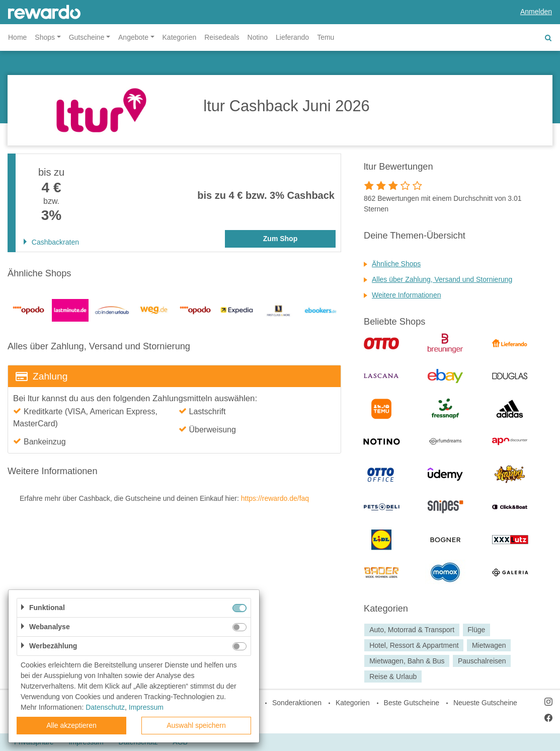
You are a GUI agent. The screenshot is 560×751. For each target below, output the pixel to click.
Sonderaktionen (297, 703)
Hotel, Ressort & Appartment (414, 645)
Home (17, 37)
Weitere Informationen (406, 295)
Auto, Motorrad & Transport (412, 630)
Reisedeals (222, 37)
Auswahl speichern (196, 725)
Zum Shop (280, 239)
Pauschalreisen (482, 661)
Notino (258, 37)
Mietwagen (489, 645)
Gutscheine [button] (87, 37)
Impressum (146, 707)
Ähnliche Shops (396, 264)
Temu (326, 37)
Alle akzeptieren (71, 725)
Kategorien (180, 37)
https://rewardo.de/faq (275, 498)
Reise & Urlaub (393, 677)
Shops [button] (45, 37)
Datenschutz (105, 707)
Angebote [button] (133, 37)
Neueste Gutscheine (485, 703)
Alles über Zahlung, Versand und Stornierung (442, 279)
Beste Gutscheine (412, 703)
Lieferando (292, 37)
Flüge (476, 630)
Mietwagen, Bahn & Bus (407, 661)
